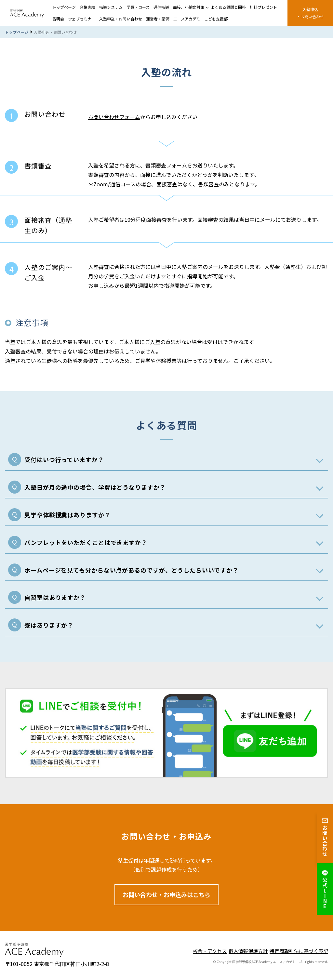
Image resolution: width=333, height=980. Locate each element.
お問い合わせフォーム (114, 117)
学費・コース (138, 7)
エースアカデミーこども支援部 (200, 19)
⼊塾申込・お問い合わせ (310, 13)
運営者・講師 (158, 19)
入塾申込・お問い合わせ (121, 19)
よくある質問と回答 (228, 7)
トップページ (64, 7)
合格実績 (87, 7)
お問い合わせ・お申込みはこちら (166, 894)
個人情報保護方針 (248, 951)
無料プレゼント (263, 7)
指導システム (111, 7)
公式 (325, 889)
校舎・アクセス (210, 951)
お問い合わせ (325, 837)
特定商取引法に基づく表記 (299, 951)
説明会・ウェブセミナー (74, 19)
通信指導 (161, 7)
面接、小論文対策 (189, 7)
